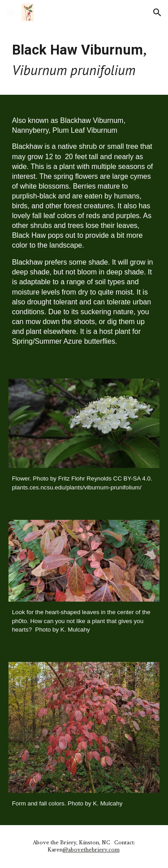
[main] (84, 60)
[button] (11, 12)
